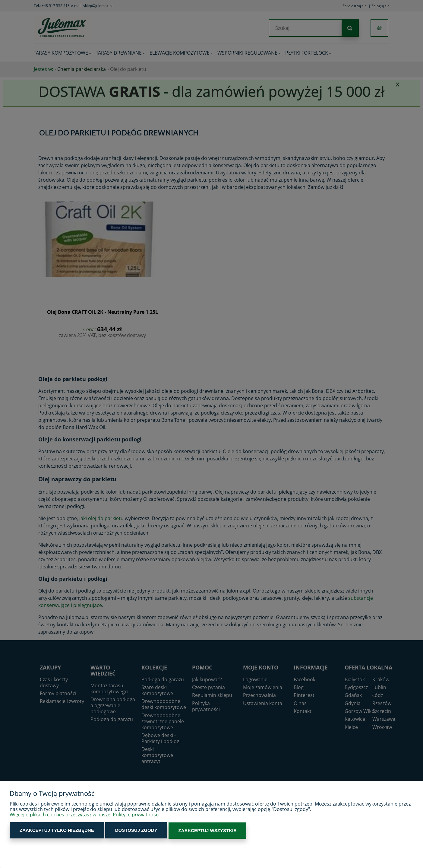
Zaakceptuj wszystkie (195, 831)
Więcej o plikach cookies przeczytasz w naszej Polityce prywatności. (85, 815)
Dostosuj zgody (129, 831)
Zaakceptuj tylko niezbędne (54, 831)
